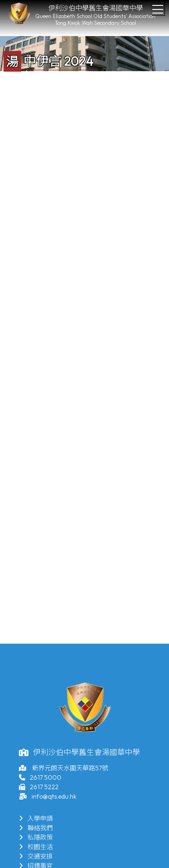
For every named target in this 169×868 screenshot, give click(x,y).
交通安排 (36, 856)
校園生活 (36, 847)
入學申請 (36, 818)
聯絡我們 (36, 828)
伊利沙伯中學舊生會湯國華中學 (96, 8)
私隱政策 (36, 837)
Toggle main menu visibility (158, 7)
